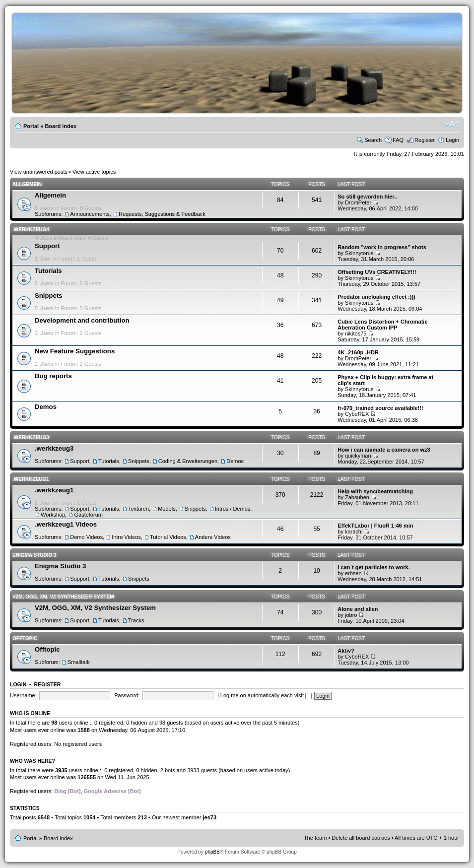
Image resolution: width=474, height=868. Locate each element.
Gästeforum (88, 515)
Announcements (90, 214)
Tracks (136, 620)
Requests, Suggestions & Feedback (162, 214)
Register (425, 140)
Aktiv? (346, 651)
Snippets (49, 296)
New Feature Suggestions (75, 351)
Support (47, 246)
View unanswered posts (39, 172)
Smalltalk (79, 662)
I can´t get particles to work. (373, 567)
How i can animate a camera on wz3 (384, 450)
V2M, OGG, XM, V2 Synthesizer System (63, 597)
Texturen (138, 509)
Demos (46, 407)
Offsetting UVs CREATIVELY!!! (377, 272)
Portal (31, 126)
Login (452, 140)
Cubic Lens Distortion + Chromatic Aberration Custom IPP (382, 325)
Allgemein (27, 184)
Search (373, 140)
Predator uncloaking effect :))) (376, 297)
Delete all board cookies (361, 838)
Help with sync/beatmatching (375, 491)
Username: (23, 695)
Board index (61, 126)
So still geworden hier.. (367, 197)
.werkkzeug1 (31, 479)
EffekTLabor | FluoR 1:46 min (375, 526)
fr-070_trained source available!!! (380, 408)
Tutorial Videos (168, 537)
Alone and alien (358, 609)
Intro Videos (126, 537)
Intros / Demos (233, 509)
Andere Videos (213, 537)
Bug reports (53, 376)
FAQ (398, 140)
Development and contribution (82, 320)
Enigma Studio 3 (34, 555)
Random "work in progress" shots (382, 247)
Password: (127, 695)
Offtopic (25, 638)
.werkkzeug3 (31, 437)
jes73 (209, 817)
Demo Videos (86, 537)
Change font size (452, 124)
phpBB (212, 852)
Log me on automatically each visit (266, 695)
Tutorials (48, 271)
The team (315, 838)
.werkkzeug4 (31, 230)
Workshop (53, 515)
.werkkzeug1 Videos (66, 524)
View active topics (94, 172)
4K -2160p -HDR (358, 352)
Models (167, 509)
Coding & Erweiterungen (188, 461)
